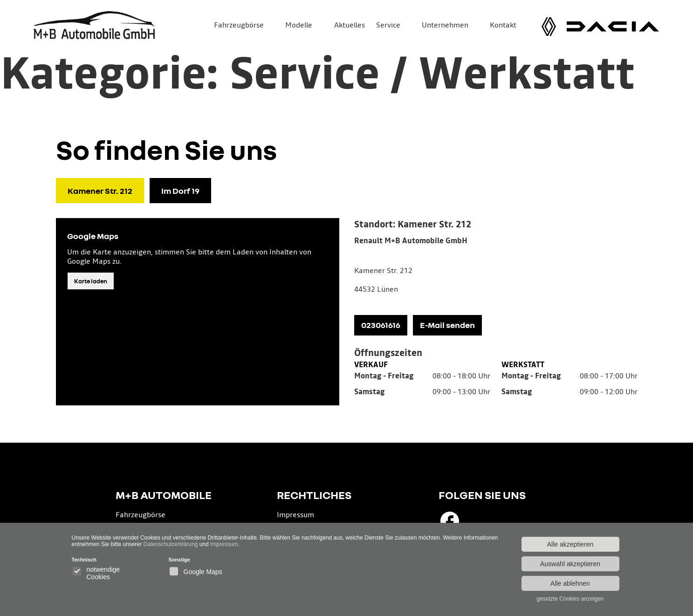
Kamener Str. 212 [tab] (100, 191)
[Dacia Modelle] (613, 27)
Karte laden (91, 281)
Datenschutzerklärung (171, 544)
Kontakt (503, 25)
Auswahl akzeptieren (570, 564)
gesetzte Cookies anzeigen (570, 599)
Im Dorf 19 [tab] (180, 191)
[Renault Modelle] (549, 27)
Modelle (299, 25)
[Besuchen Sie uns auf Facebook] (450, 521)
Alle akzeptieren (570, 544)
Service (388, 25)
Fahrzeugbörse (239, 25)
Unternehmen (445, 25)
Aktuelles (350, 25)
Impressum (295, 515)
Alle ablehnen (570, 583)
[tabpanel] (496, 312)
